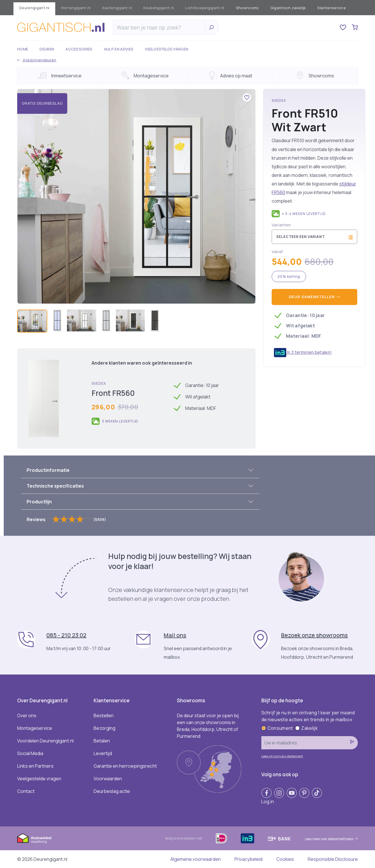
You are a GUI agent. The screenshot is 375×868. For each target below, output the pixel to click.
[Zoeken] (161, 28)
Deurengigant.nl (34, 8)
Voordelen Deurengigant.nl (45, 741)
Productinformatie (48, 470)
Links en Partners (35, 766)
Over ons (27, 715)
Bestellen (104, 715)
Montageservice (35, 728)
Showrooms (247, 8)
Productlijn (39, 502)
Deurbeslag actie (112, 791)
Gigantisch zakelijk (288, 8)
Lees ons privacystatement (282, 756)
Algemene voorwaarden (196, 859)
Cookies (285, 859)
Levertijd (103, 753)
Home (23, 49)
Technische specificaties (55, 486)
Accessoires (79, 49)
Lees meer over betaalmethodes (331, 839)
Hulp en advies (119, 49)
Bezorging (104, 728)
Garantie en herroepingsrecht (125, 766)
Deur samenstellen (314, 297)
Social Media (30, 753)
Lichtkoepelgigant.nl (205, 8)
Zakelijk (306, 728)
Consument (277, 728)
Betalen (102, 741)
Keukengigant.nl (159, 8)
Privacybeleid (248, 859)
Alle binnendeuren (37, 60)
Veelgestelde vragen (166, 49)
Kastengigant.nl (117, 8)
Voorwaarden (108, 779)
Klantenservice (332, 8)
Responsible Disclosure (333, 859)
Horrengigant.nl (76, 8)
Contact (26, 791)
